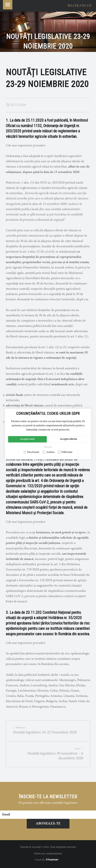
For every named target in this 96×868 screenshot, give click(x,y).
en (84, 6)
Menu (8, 5)
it (90, 6)
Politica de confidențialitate (48, 854)
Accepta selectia (69, 439)
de (77, 6)
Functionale (31, 452)
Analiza (49, 452)
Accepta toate (27, 439)
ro (70, 6)
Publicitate (65, 452)
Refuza (48, 447)
